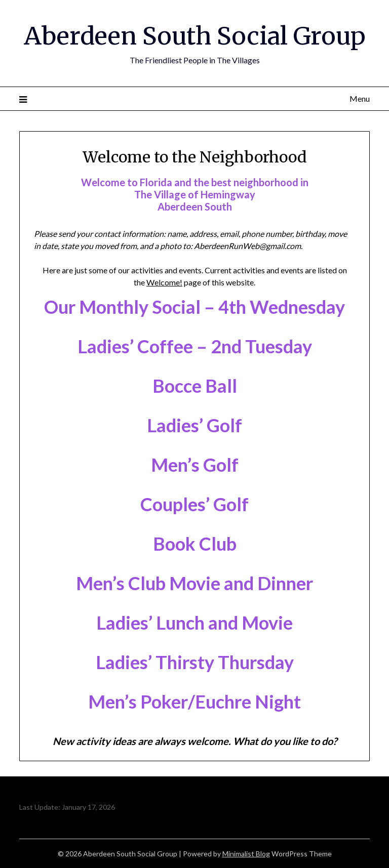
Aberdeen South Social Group (195, 36)
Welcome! (164, 282)
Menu (360, 98)
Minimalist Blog (246, 854)
